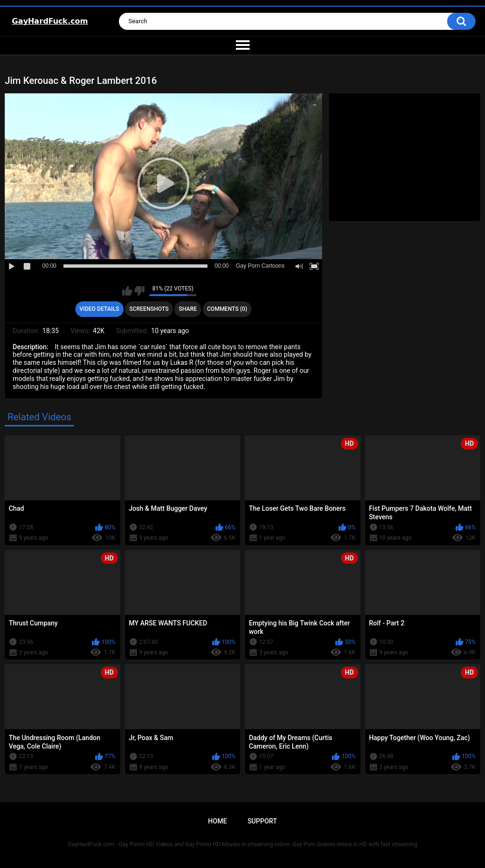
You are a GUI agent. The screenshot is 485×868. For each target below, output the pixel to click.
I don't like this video (139, 291)
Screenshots (149, 309)
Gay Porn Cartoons (260, 266)
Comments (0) (227, 309)
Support (262, 821)
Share (188, 309)
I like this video (127, 291)
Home (217, 821)
